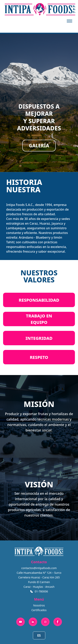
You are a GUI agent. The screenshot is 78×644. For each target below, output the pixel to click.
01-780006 (41, 591)
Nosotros (39, 605)
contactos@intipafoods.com (39, 568)
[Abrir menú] (69, 21)
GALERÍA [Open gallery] (39, 145)
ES (39, 635)
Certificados (39, 610)
